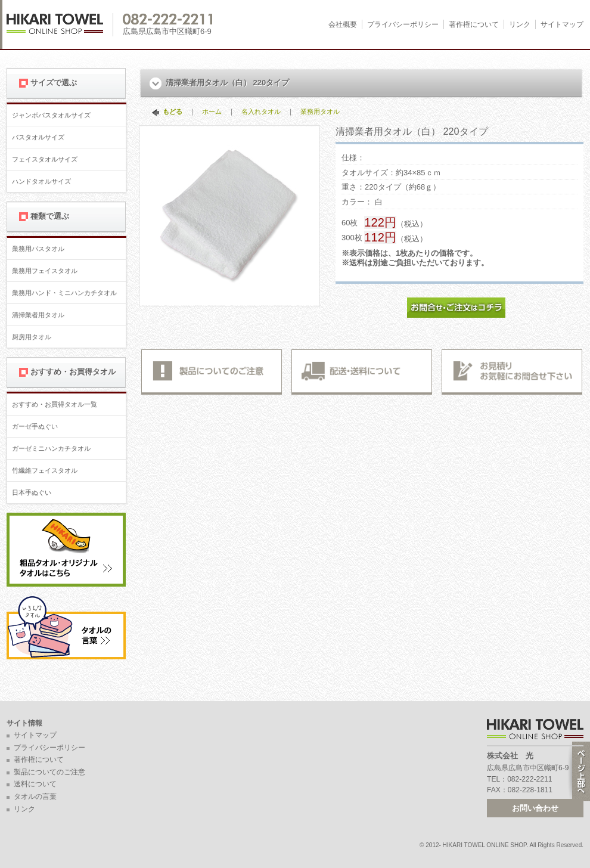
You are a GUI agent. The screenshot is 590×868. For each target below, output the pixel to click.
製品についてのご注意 (49, 772)
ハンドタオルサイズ (41, 181)
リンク (520, 24)
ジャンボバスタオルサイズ (51, 115)
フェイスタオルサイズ (45, 159)
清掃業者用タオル (38, 315)
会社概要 (343, 24)
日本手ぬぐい (32, 492)
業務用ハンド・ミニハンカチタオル (64, 293)
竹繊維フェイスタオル (45, 470)
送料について (35, 784)
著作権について (474, 24)
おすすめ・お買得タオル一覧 (55, 404)
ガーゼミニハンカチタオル (51, 448)
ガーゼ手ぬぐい (35, 426)
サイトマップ (562, 24)
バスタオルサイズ (38, 137)
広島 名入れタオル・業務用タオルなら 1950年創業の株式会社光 (60, 25)
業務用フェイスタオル (45, 271)
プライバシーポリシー (403, 24)
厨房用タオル (32, 337)
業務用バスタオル (38, 249)
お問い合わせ (535, 808)
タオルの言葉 (35, 796)
